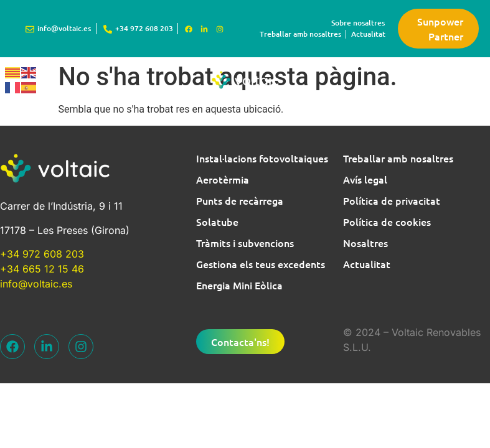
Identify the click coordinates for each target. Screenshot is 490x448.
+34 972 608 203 (42, 254)
